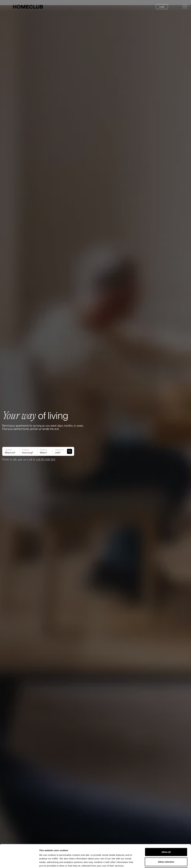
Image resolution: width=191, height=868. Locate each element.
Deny (166, 848)
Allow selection (166, 839)
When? (44, 449)
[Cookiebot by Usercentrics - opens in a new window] (19, 862)
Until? (59, 449)
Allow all (166, 829)
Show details (157, 862)
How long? (28, 449)
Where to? (10, 449)
